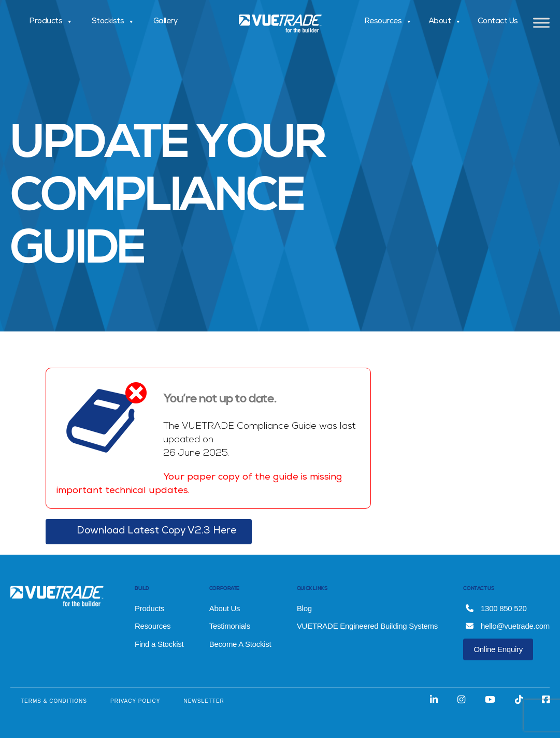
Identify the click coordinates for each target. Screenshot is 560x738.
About (445, 22)
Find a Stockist (159, 644)
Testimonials (230, 626)
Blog (304, 608)
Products (51, 22)
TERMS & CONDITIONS (54, 701)
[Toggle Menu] (541, 23)
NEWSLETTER (204, 701)
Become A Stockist (240, 644)
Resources (388, 22)
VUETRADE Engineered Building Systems (367, 626)
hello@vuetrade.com (508, 626)
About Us (225, 608)
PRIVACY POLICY (135, 701)
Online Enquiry (498, 649)
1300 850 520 (496, 608)
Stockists (113, 22)
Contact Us (498, 22)
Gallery (166, 22)
